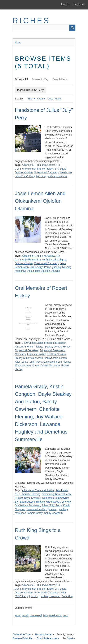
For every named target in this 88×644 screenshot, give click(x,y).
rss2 (65, 615)
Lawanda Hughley (36, 509)
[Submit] (72, 28)
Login (65, 4)
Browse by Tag (40, 79)
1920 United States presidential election (44, 343)
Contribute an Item (48, 638)
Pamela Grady (35, 513)
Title (30, 99)
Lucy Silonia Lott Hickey (57, 362)
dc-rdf (25, 615)
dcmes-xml (36, 615)
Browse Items (43, 635)
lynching (41, 176)
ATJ (58, 165)
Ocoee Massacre (50, 366)
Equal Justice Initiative (32, 502)
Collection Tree (22, 635)
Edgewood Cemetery (27, 350)
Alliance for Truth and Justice (38, 165)
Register (79, 4)
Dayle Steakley (32, 498)
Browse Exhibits (22, 638)
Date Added (54, 99)
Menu (18, 43)
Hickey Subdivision (25, 358)
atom (18, 615)
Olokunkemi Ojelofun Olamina (43, 271)
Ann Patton (62, 490)
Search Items (60, 79)
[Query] (44, 28)
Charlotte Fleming (30, 494)
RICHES (31, 21)
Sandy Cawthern (53, 513)
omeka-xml (55, 615)
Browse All (21, 79)
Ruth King (67, 596)
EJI (56, 169)
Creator (41, 99)
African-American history (29, 347)
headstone (66, 172)
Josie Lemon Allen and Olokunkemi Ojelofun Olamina (40, 201)
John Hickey (44, 358)
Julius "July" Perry (25, 176)
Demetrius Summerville (55, 498)
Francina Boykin (36, 354)
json (45, 615)
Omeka (71, 638)
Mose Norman (23, 366)
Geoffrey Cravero (56, 354)
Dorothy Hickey (62, 347)
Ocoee (36, 366)
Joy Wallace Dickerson (28, 506)
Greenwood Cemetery (46, 172)
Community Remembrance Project (34, 169)
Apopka (48, 347)
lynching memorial (57, 176)
